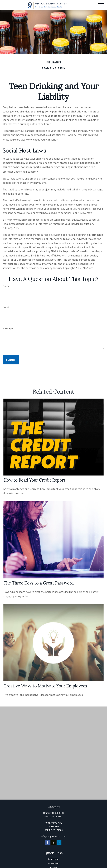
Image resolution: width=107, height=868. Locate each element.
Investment (53, 863)
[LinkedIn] (59, 842)
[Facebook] (47, 842)
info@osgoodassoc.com (54, 836)
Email (6, 307)
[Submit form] (11, 360)
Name (6, 286)
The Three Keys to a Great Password (39, 583)
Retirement (53, 859)
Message (8, 328)
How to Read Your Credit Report (34, 480)
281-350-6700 (57, 813)
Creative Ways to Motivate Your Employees (45, 686)
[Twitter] (53, 842)
